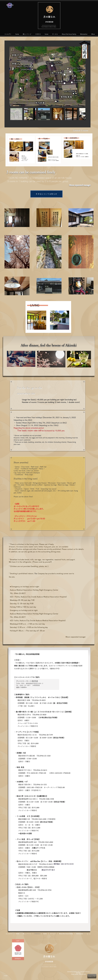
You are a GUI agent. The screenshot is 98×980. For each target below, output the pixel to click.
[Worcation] (10, 5)
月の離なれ (49, 17)
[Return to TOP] (92, 976)
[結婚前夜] (18, 959)
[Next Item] (82, 76)
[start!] (18, 941)
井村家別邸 (49, 22)
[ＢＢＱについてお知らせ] (46, 194)
